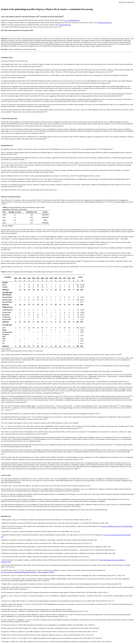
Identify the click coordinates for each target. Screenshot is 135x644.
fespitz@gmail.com (65, 25)
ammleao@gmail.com (105, 23)
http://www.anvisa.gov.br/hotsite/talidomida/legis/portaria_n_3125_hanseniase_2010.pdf (27, 572)
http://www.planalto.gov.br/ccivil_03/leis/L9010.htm (117, 526)
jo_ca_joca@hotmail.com (72, 20)
